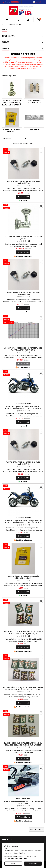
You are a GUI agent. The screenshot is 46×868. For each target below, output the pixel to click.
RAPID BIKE (34, 130)
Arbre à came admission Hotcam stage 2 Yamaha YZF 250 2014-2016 (23, 349)
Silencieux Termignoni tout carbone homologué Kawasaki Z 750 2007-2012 (23, 407)
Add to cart (23, 197)
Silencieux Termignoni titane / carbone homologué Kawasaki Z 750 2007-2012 (23, 522)
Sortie (13, 864)
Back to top (37, 830)
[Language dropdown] (38, 2)
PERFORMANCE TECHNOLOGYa (34, 102)
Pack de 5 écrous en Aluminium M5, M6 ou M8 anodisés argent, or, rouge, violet (23, 744)
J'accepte (33, 864)
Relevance (15, 139)
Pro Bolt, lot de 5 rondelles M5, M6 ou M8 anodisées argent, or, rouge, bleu (23, 633)
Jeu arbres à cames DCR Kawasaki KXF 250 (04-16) (23, 238)
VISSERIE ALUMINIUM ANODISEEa (12, 131)
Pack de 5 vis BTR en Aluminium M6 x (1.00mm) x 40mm (23, 577)
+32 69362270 (15, 2)
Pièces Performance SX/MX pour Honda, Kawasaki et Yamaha (12, 103)
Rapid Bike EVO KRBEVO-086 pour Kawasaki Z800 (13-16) (23, 802)
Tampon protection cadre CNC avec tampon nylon (23, 182)
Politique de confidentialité (16, 858)
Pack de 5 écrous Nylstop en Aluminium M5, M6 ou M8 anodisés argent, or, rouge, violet (23, 689)
